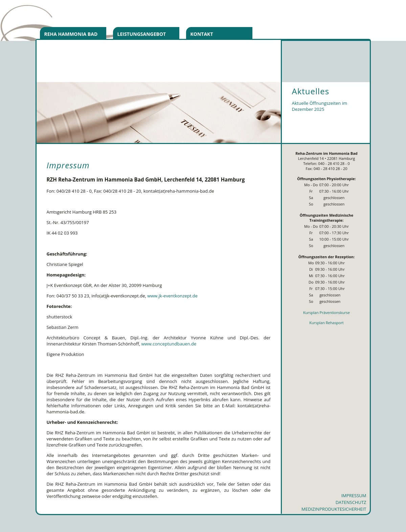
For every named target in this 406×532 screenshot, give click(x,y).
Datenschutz (351, 502)
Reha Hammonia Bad (71, 34)
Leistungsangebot (142, 34)
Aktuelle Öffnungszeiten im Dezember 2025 (320, 106)
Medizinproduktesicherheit (334, 509)
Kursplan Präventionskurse (326, 312)
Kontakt (202, 34)
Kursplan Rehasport (326, 323)
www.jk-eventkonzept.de (172, 296)
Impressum (354, 495)
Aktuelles (311, 91)
